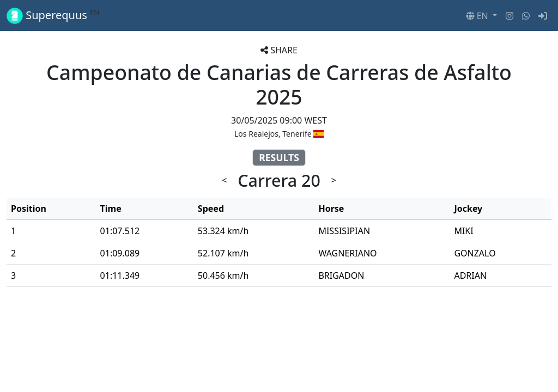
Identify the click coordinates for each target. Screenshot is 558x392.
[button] (481, 16)
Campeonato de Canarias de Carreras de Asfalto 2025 (279, 84)
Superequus (53, 16)
